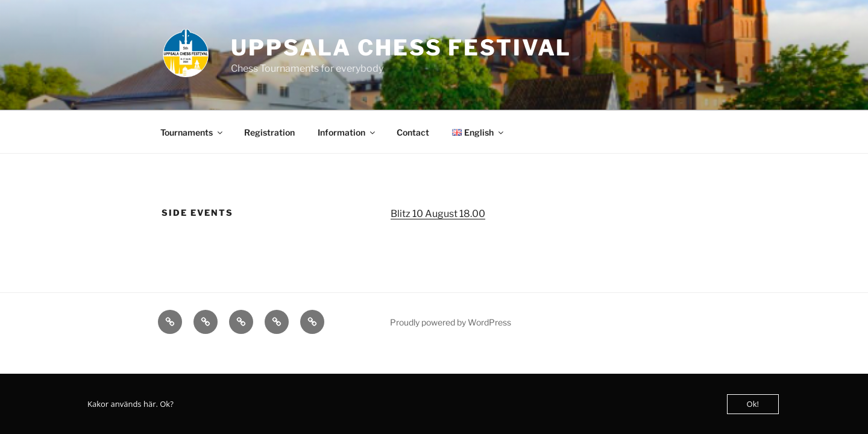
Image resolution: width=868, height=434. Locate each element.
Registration (269, 132)
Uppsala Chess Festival (401, 48)
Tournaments (192, 132)
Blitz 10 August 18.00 (438, 214)
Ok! (753, 404)
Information (347, 132)
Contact (413, 132)
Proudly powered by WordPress (451, 322)
